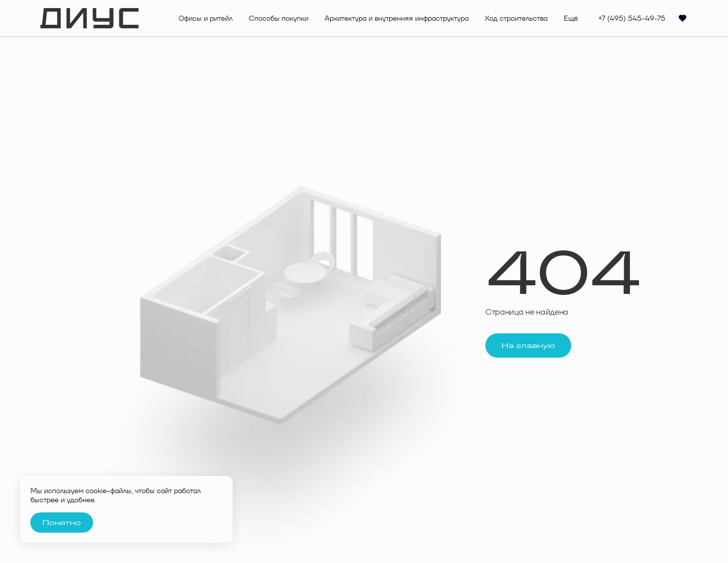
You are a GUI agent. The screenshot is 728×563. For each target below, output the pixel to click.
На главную (528, 345)
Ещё (571, 18)
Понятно (62, 523)
